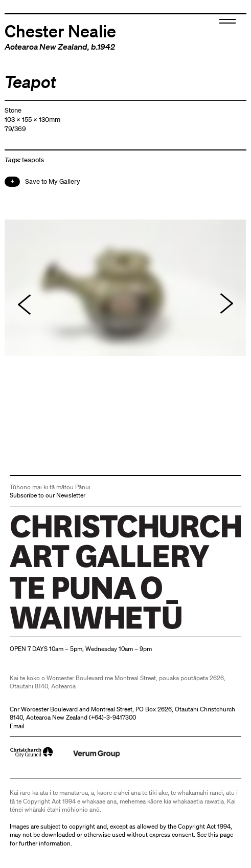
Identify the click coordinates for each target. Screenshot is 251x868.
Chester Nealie (60, 30)
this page (221, 834)
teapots (33, 160)
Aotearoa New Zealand (46, 47)
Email (17, 726)
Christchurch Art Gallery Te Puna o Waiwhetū (71, 629)
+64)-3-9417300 (113, 717)
